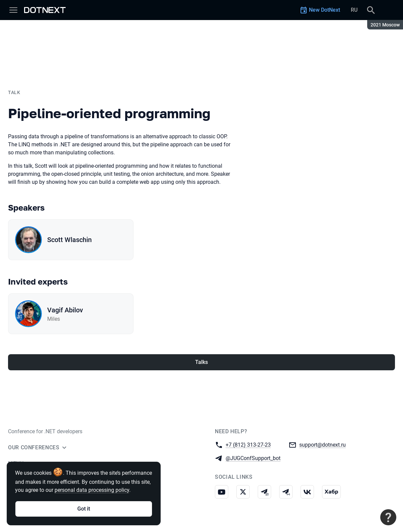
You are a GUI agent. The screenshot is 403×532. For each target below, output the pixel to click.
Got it (84, 509)
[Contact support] (388, 517)
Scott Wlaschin (69, 240)
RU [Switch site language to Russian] (354, 10)
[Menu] (13, 10)
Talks (201, 362)
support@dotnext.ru (323, 444)
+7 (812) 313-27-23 (248, 444)
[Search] (371, 10)
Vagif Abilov (65, 310)
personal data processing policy (92, 490)
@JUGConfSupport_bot (253, 458)
